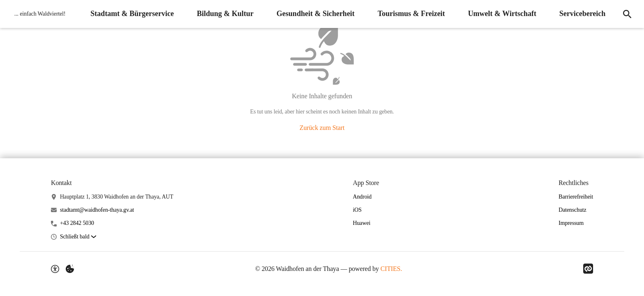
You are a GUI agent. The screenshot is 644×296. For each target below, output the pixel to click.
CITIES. (391, 269)
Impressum (571, 223)
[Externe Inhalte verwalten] (70, 269)
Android (362, 197)
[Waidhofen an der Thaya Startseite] (38, 14)
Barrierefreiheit (576, 197)
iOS (357, 210)
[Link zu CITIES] (588, 269)
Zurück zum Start (322, 128)
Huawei (362, 223)
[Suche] (627, 14)
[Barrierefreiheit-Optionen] (55, 269)
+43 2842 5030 (77, 223)
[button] (78, 237)
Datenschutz (573, 210)
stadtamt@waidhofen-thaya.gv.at (97, 210)
